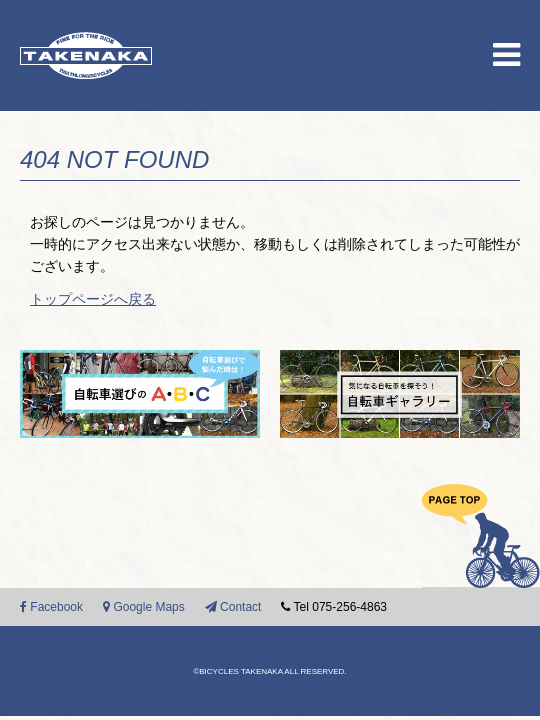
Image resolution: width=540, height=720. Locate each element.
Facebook (51, 607)
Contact (233, 607)
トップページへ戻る (93, 299)
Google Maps (144, 607)
